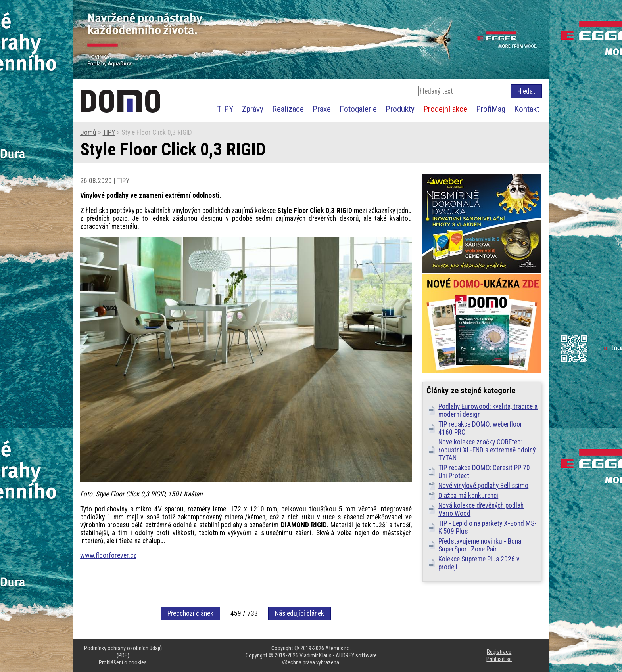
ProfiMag (491, 109)
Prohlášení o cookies (123, 662)
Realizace (288, 109)
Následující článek (299, 613)
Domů (88, 132)
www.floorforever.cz (108, 555)
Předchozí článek (190, 613)
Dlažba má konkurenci (468, 496)
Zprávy (253, 109)
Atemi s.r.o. (338, 648)
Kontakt (527, 109)
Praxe (322, 109)
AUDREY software (356, 655)
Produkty (400, 109)
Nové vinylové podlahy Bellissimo (483, 486)
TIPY (225, 109)
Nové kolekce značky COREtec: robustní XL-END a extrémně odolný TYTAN (487, 450)
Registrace (499, 652)
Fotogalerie (358, 109)
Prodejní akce (445, 109)
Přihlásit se (499, 659)
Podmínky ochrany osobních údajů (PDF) (123, 652)
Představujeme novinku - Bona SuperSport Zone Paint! (480, 545)
